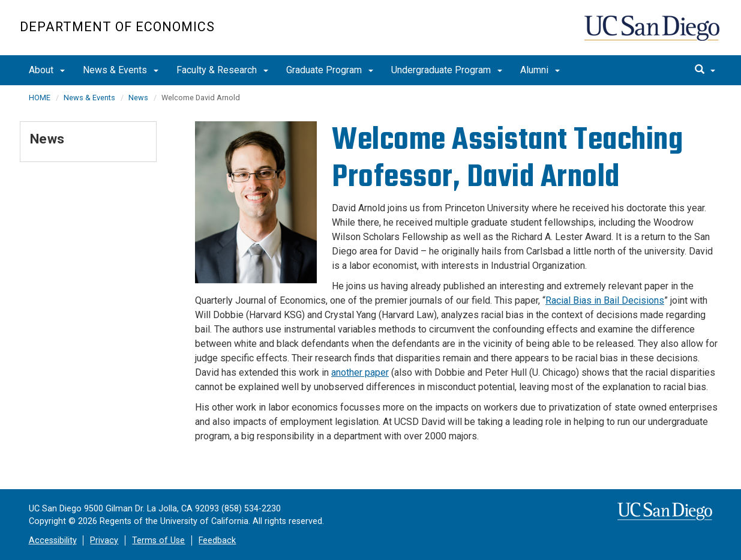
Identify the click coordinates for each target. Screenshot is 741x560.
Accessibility (53, 540)
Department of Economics (117, 27)
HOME (40, 98)
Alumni (540, 70)
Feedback (217, 540)
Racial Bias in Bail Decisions (605, 300)
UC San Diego (653, 34)
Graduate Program (330, 70)
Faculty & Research (222, 70)
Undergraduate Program (447, 70)
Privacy (104, 540)
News (138, 98)
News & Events (121, 70)
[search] (705, 70)
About (47, 70)
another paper (360, 372)
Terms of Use (158, 540)
